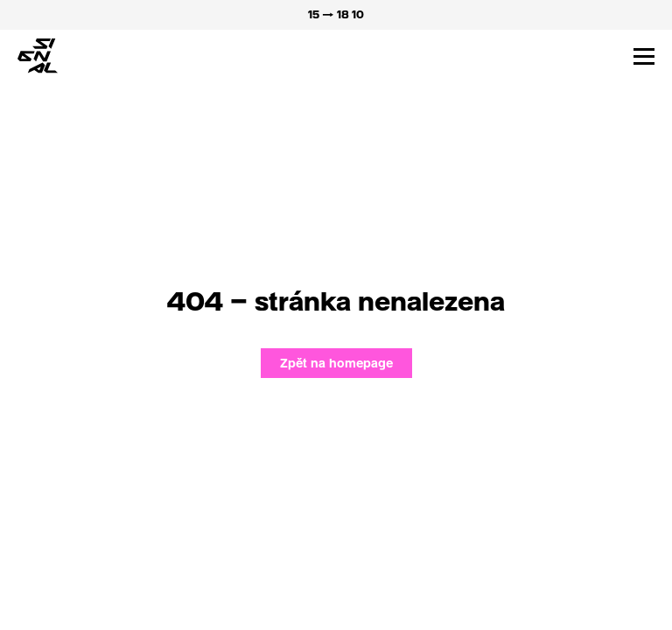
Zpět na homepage (336, 363)
